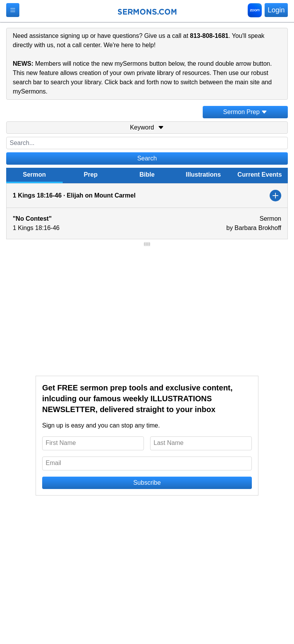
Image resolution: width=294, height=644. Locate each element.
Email (53, 463)
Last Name (168, 443)
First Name (61, 443)
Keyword (147, 127)
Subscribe (147, 483)
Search (147, 158)
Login (276, 10)
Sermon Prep (245, 112)
